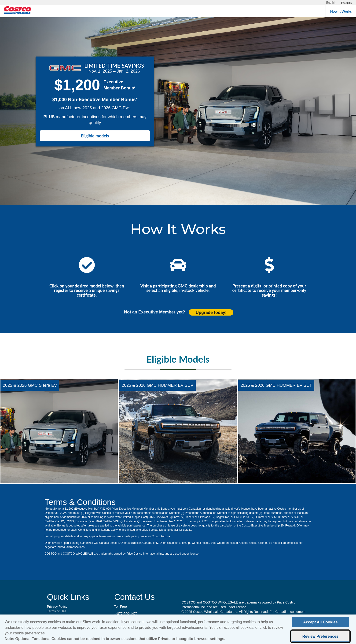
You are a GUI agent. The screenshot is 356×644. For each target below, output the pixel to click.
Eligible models (95, 136)
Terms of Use (57, 611)
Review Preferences (320, 638)
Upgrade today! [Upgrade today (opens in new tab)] (211, 313)
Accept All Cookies (320, 624)
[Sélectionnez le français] (347, 3)
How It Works (341, 11)
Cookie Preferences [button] (61, 616)
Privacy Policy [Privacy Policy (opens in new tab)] (57, 607)
